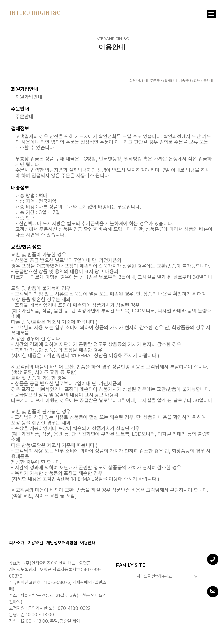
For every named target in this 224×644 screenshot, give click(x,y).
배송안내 (185, 80)
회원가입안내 (139, 80)
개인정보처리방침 (62, 543)
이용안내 (88, 543)
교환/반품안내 (203, 80)
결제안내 (171, 80)
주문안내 (156, 80)
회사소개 (17, 543)
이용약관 (35, 543)
